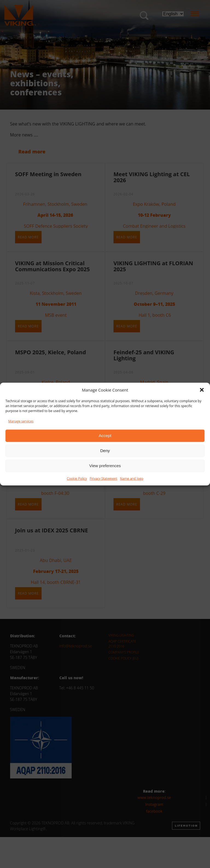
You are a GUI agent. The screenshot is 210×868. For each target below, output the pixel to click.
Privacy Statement (103, 478)
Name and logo (132, 478)
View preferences (105, 466)
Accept (105, 436)
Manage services (21, 421)
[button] (202, 390)
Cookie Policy (77, 478)
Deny (105, 451)
